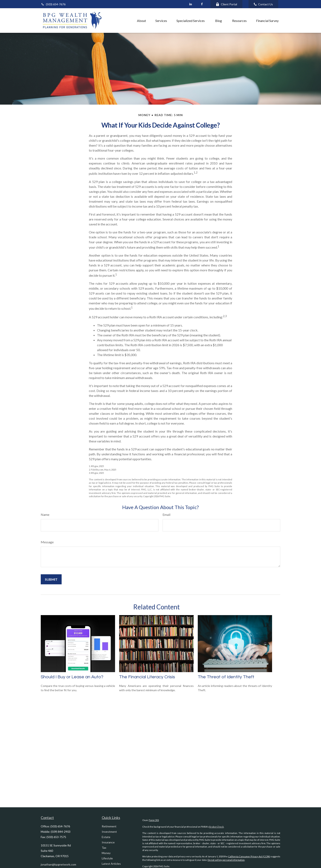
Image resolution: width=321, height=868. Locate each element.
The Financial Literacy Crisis (147, 677)
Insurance (108, 842)
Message (47, 542)
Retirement (109, 826)
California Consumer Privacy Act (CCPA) (249, 856)
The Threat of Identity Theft (226, 677)
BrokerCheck (216, 827)
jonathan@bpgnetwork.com (58, 864)
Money (106, 853)
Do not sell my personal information (226, 860)
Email (166, 515)
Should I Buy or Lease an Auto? (72, 677)
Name (45, 515)
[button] (123, 21)
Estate (106, 837)
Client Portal (226, 4)
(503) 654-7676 (53, 4)
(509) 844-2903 (61, 832)
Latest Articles (111, 864)
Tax (104, 848)
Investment (109, 832)
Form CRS (154, 820)
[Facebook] (202, 4)
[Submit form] (51, 579)
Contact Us (263, 4)
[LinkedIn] (190, 4)
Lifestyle (107, 858)
